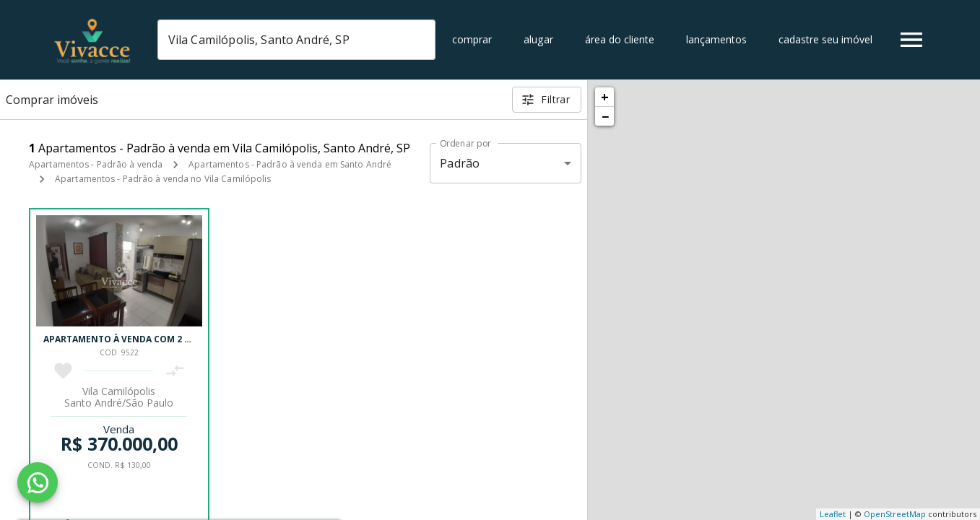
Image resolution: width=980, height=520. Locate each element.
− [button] (605, 116)
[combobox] (296, 40)
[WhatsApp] (38, 482)
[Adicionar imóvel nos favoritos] (63, 371)
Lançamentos (716, 39)
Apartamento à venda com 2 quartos (135, 339)
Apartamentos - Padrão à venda (96, 164)
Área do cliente (620, 39)
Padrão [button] (460, 163)
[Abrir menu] (911, 40)
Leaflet (833, 514)
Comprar (472, 39)
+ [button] (605, 97)
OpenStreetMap (895, 514)
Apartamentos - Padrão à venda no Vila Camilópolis (163, 179)
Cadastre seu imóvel (825, 39)
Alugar (538, 39)
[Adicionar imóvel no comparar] (175, 371)
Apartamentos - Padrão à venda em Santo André (290, 164)
